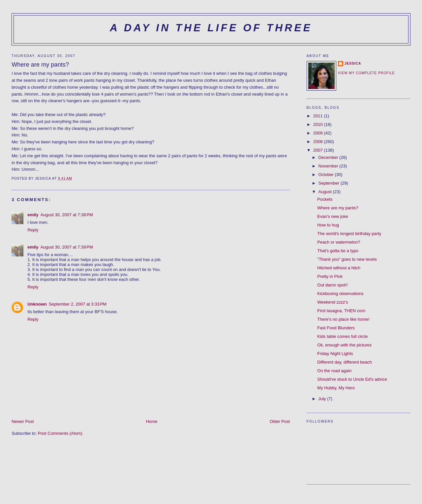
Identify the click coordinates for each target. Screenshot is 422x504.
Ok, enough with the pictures (344, 345)
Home (152, 421)
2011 (319, 116)
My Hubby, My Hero (336, 388)
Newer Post (23, 421)
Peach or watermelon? (339, 242)
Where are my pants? (338, 208)
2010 (319, 124)
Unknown (37, 304)
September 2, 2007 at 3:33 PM (78, 304)
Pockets (325, 199)
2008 (319, 142)
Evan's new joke (333, 216)
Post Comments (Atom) (60, 433)
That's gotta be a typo (338, 251)
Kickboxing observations (340, 294)
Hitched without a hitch (339, 268)
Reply (33, 230)
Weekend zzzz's (332, 302)
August (326, 192)
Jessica (353, 63)
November (329, 166)
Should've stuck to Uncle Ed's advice (352, 379)
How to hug (328, 225)
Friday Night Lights (335, 354)
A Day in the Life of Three (211, 28)
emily (33, 215)
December (329, 157)
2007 (319, 150)
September (330, 183)
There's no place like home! (343, 319)
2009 (319, 133)
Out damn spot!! (332, 285)
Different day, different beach (345, 362)
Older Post (280, 421)
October (327, 175)
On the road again (334, 371)
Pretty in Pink (330, 276)
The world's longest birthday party (349, 234)
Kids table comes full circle (342, 336)
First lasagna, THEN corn (341, 311)
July (323, 399)
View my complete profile (366, 73)
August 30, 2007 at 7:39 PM (66, 247)
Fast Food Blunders (336, 328)
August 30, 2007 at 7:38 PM (66, 215)
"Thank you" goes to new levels (347, 259)
